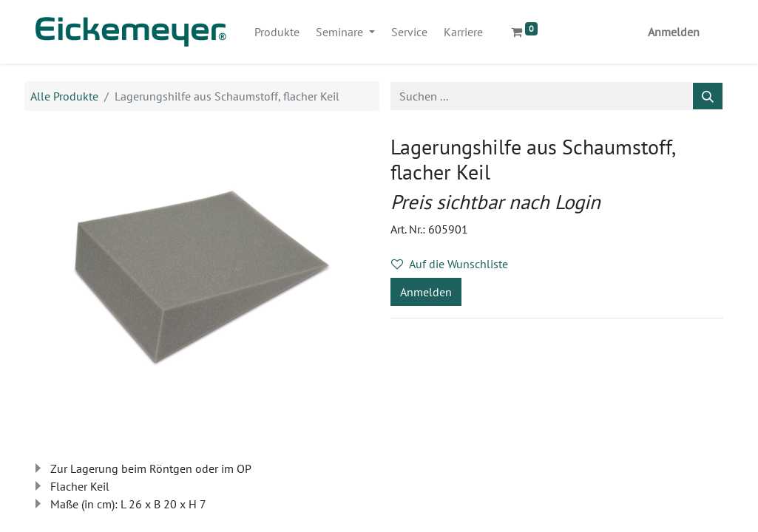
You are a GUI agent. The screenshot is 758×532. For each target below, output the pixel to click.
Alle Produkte (64, 96)
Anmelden (674, 32)
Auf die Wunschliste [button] (450, 264)
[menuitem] (277, 32)
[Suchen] (708, 96)
